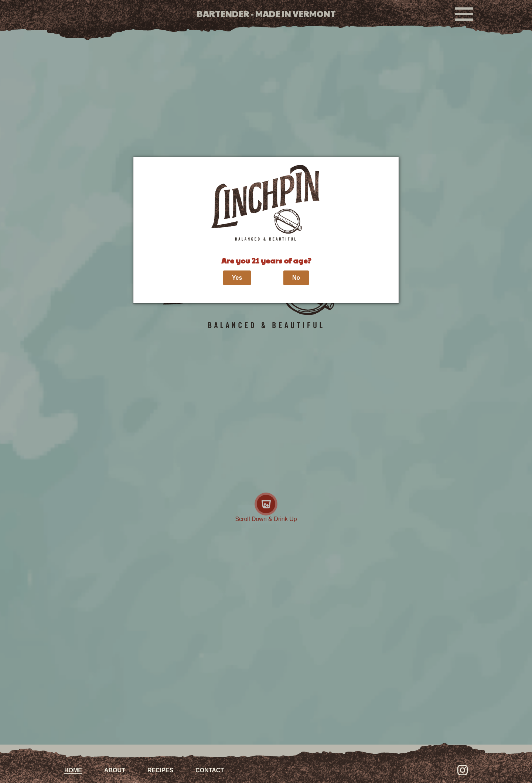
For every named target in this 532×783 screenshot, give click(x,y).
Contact (210, 770)
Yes (237, 278)
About (115, 770)
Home (73, 770)
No (296, 278)
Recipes (160, 770)
